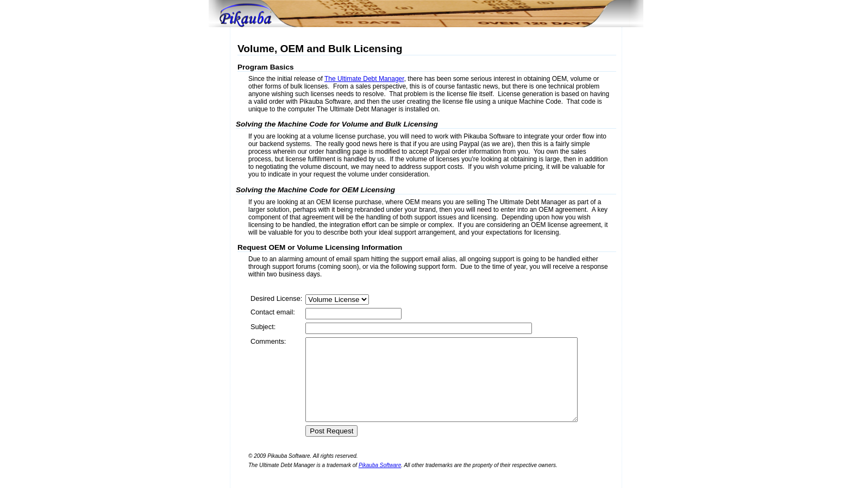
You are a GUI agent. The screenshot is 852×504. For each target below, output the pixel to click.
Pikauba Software (380, 481)
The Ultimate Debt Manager (364, 79)
